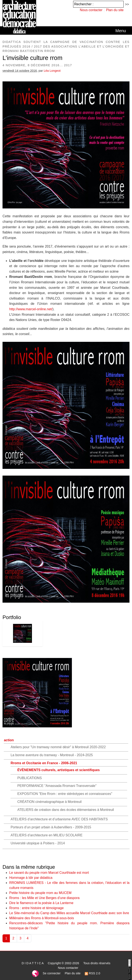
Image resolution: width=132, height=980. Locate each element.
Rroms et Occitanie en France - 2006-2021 (44, 763)
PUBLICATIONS (29, 778)
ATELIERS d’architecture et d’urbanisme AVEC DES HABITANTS (59, 819)
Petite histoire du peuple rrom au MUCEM (40, 893)
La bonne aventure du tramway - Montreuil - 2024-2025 (52, 755)
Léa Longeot (52, 71)
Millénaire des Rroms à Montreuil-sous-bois (42, 918)
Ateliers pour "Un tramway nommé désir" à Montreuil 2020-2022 (58, 747)
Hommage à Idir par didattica (31, 878)
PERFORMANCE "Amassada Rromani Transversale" (57, 786)
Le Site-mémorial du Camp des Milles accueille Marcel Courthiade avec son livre (69, 913)
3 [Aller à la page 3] (20, 938)
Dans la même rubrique (29, 867)
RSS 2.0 (92, 973)
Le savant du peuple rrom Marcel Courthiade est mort (49, 873)
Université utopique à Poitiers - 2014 (38, 843)
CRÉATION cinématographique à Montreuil (49, 802)
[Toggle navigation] (121, 31)
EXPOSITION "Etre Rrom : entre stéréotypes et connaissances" (65, 794)
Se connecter (52, 973)
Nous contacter (91, 10)
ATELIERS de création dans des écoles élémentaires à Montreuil (66, 810)
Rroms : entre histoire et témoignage (36, 908)
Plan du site (115, 10)
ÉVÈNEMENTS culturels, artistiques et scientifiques (58, 770)
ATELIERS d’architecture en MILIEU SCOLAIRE (46, 835)
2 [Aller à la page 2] (13, 938)
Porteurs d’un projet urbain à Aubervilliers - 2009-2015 (51, 827)
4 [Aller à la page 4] (28, 938)
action (9, 740)
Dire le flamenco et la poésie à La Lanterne (41, 903)
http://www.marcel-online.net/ (31, 309)
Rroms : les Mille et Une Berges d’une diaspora (44, 898)
